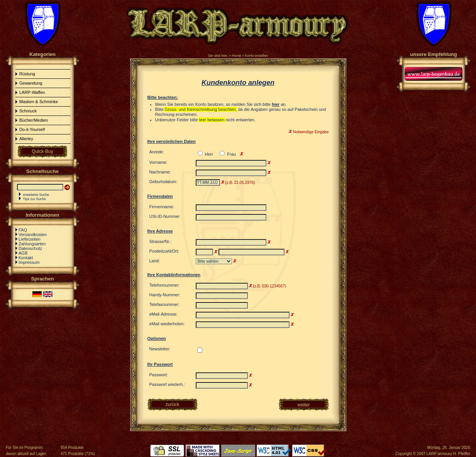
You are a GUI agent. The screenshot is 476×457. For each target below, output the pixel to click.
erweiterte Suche (36, 195)
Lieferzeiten (30, 239)
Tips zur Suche (34, 199)
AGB (23, 253)
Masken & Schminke (39, 102)
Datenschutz (30, 248)
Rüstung (27, 74)
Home (236, 56)
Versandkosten (33, 234)
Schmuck (28, 111)
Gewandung (31, 83)
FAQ (23, 230)
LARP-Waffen (32, 92)
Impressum (29, 262)
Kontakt (26, 258)
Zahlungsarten (32, 244)
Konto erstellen (257, 56)
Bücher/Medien (34, 120)
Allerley (26, 139)
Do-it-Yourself (32, 129)
